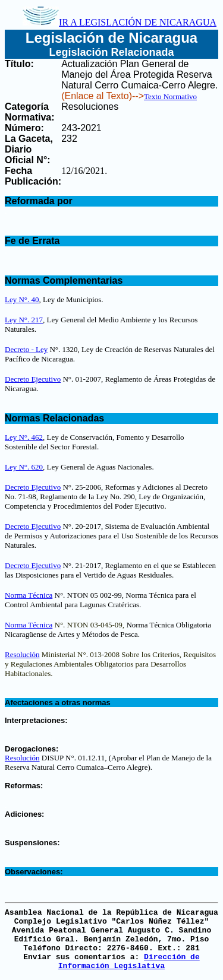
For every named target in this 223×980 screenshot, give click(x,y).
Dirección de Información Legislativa (129, 962)
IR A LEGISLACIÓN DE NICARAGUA (120, 22)
